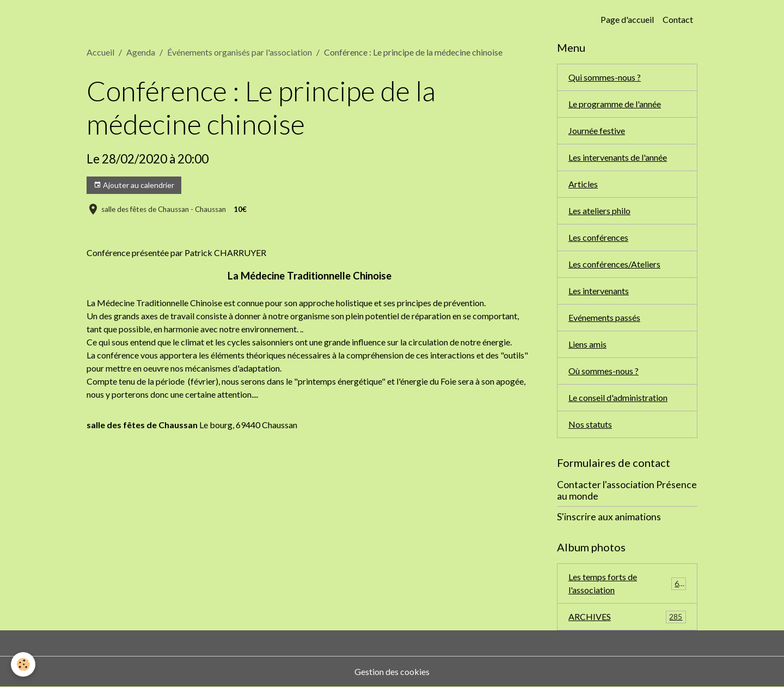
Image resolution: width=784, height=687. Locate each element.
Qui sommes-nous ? (605, 77)
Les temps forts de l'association (627, 583)
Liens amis (587, 344)
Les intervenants (599, 291)
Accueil (100, 52)
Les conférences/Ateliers (614, 264)
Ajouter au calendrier (134, 185)
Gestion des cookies (392, 671)
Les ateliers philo (599, 211)
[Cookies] (23, 664)
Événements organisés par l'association (240, 52)
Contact (678, 19)
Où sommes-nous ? (604, 371)
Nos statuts (590, 424)
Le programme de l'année (615, 104)
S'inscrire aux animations (609, 517)
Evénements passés (604, 317)
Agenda (141, 52)
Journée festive (597, 130)
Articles (583, 184)
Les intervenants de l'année (618, 157)
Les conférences (598, 237)
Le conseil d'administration (618, 397)
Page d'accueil (627, 19)
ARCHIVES (627, 617)
